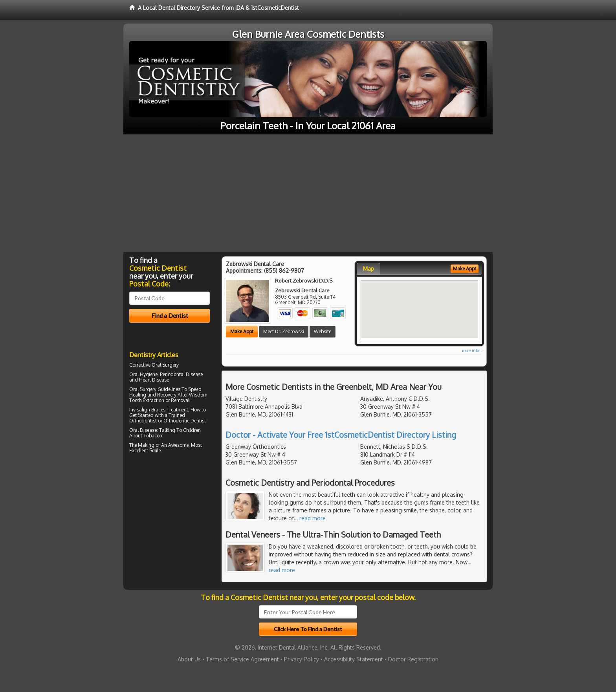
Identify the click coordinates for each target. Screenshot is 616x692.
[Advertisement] (308, 193)
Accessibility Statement (354, 659)
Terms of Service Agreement (242, 659)
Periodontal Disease (181, 374)
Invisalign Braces (147, 410)
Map (368, 269)
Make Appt (242, 331)
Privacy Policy (302, 659)
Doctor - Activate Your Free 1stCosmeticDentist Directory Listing (341, 435)
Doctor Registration (413, 659)
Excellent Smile (145, 451)
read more (313, 518)
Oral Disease (143, 430)
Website (323, 331)
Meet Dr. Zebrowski (284, 331)
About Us (189, 659)
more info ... (472, 351)
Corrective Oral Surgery (154, 365)
